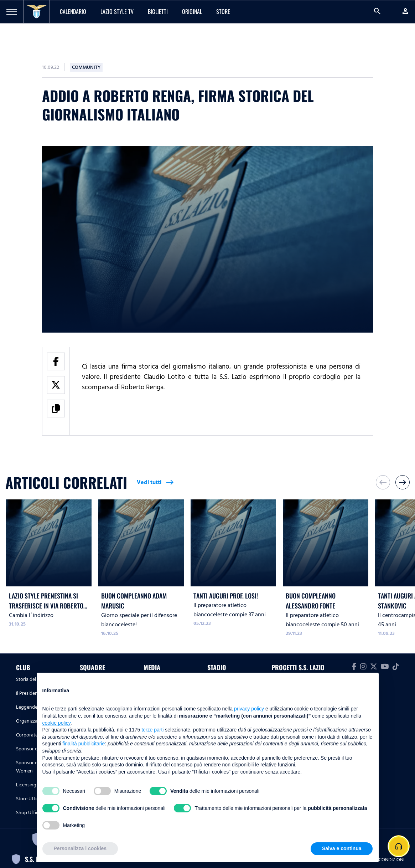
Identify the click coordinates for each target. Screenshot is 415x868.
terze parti (152, 730)
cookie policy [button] (56, 723)
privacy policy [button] (249, 709)
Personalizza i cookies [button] (80, 848)
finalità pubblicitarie (84, 744)
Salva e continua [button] (342, 848)
